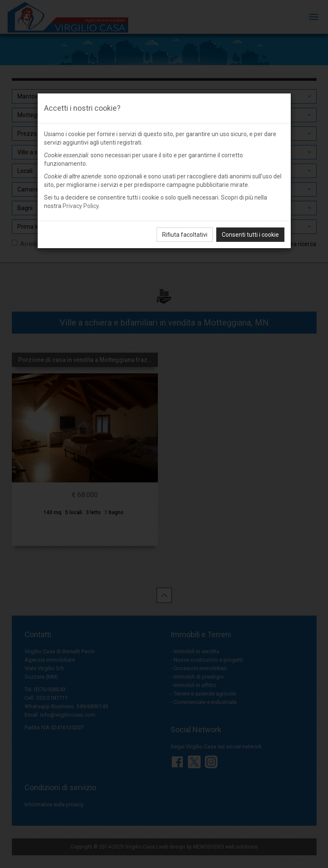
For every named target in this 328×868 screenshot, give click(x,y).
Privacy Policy (81, 206)
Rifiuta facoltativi (185, 235)
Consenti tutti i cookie (250, 235)
